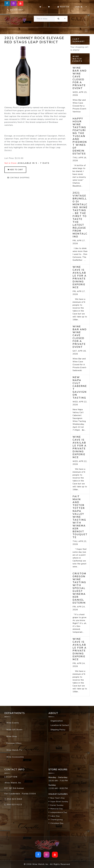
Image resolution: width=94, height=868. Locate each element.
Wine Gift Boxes (14, 730)
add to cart (15, 170)
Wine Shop (12, 736)
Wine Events (13, 723)
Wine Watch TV (14, 750)
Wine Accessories (15, 757)
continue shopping (18, 178)
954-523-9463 (15, 10)
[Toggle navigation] (86, 31)
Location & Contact (60, 725)
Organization (57, 721)
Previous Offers (14, 743)
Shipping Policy (58, 730)
